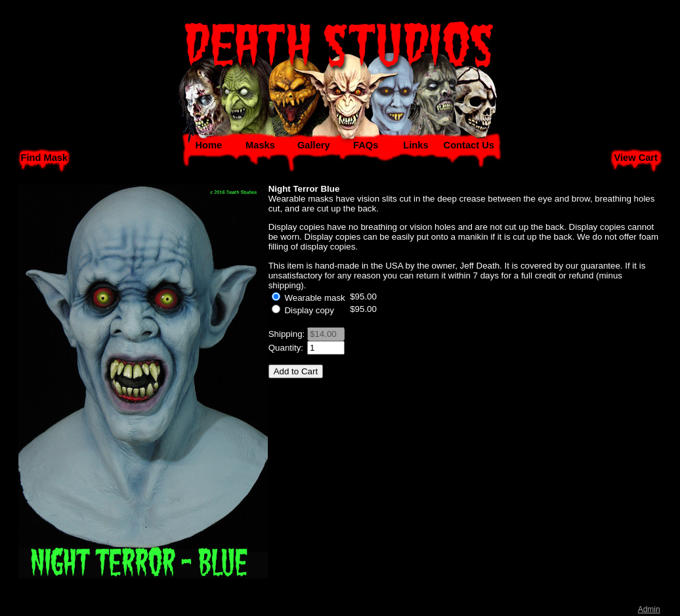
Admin (649, 609)
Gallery (314, 145)
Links (415, 145)
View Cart (636, 158)
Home (208, 145)
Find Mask (44, 158)
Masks (260, 145)
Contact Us (469, 145)
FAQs (366, 145)
